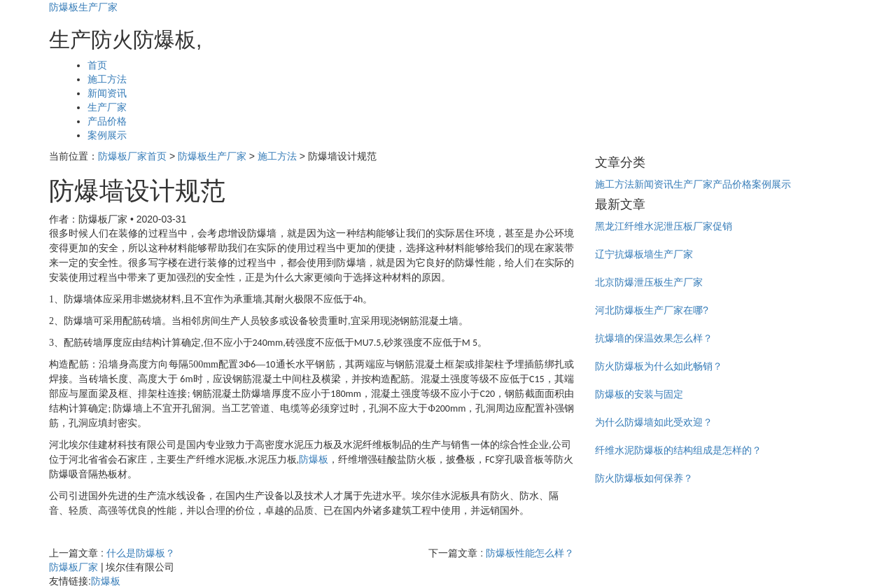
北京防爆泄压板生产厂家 (649, 282)
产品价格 (107, 121)
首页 (97, 65)
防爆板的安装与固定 (639, 394)
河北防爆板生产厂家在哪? (652, 310)
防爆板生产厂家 (83, 7)
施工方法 (107, 79)
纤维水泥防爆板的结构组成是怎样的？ (678, 450)
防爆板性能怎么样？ (530, 553)
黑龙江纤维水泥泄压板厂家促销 (664, 226)
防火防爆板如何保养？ (644, 478)
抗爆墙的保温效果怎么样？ (654, 338)
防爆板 (314, 460)
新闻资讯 (107, 93)
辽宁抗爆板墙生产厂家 (644, 254)
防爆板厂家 (73, 567)
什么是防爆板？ (141, 553)
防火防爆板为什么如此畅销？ (659, 366)
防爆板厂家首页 (132, 156)
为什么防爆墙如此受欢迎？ (654, 422)
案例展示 (107, 135)
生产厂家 (107, 107)
